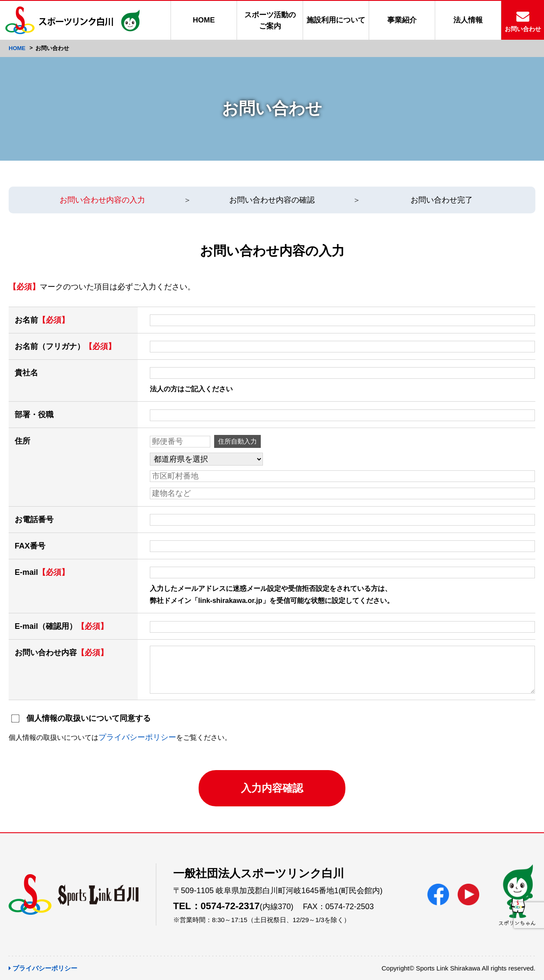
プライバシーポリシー (137, 737)
